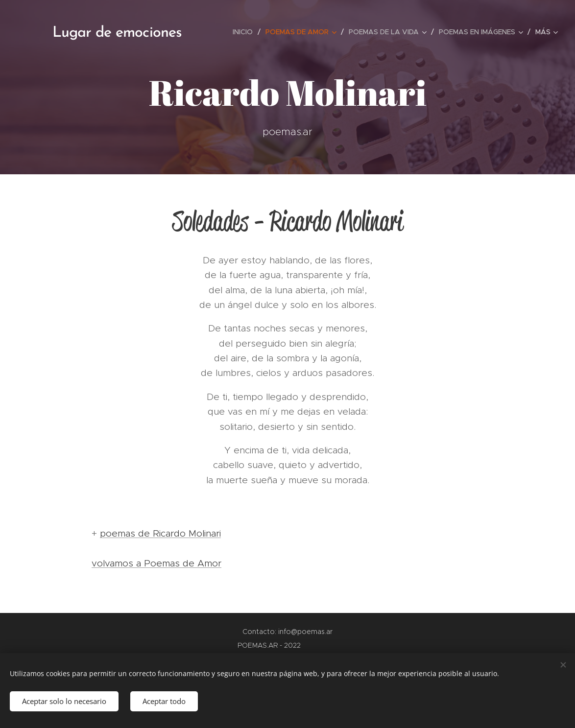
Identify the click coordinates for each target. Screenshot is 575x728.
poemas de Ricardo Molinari (160, 533)
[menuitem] (245, 32)
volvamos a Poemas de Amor (156, 563)
